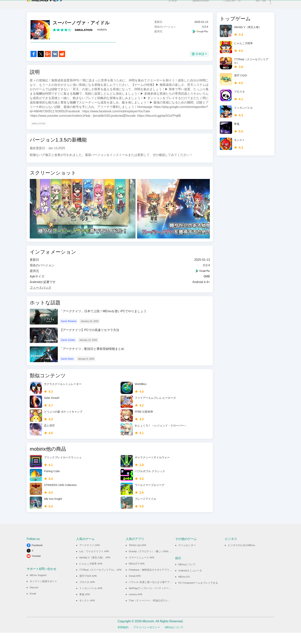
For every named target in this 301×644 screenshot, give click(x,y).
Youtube (36, 567)
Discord (34, 599)
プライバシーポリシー (147, 639)
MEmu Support (38, 586)
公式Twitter (195, 6)
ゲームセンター (187, 557)
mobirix (102, 32)
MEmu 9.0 (184, 588)
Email (33, 605)
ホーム (255, 6)
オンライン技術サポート (43, 593)
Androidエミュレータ (190, 582)
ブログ (167, 6)
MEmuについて (187, 576)
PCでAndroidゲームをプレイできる (198, 594)
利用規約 (123, 639)
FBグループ (227, 6)
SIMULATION (84, 33)
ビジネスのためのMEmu (241, 557)
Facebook (37, 557)
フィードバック (41, 299)
